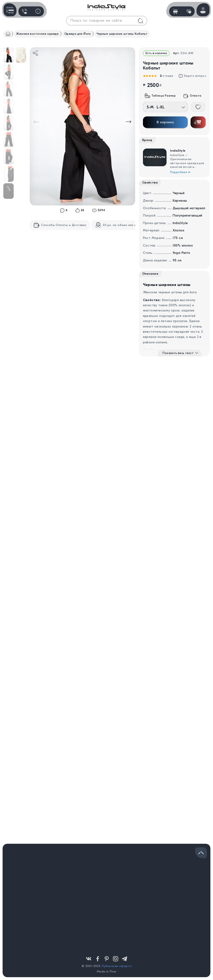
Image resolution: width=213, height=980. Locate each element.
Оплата (192, 96)
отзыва (166, 76)
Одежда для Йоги (78, 34)
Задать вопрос (192, 76)
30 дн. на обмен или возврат (121, 225)
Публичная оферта (117, 966)
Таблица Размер (160, 96)
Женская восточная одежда (37, 34)
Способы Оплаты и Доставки (60, 225)
